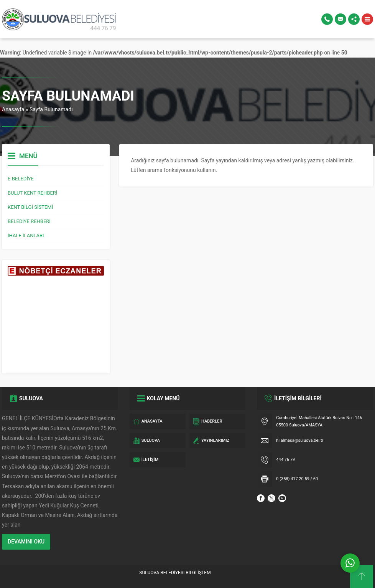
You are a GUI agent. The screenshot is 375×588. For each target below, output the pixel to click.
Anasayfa (13, 109)
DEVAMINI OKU (26, 542)
